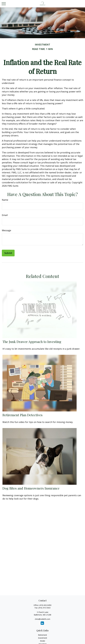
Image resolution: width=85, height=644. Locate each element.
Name (5, 200)
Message (6, 230)
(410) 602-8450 (45, 605)
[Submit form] (8, 253)
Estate (43, 641)
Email (5, 215)
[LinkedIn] (42, 623)
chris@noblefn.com (42, 619)
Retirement (42, 635)
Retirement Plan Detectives (22, 415)
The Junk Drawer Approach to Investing (32, 342)
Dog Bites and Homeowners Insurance (31, 488)
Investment (43, 638)
